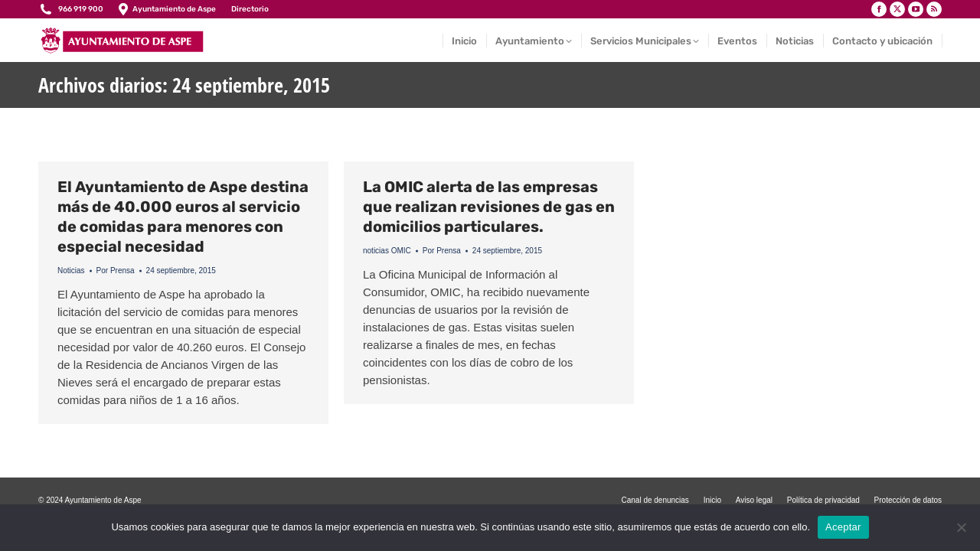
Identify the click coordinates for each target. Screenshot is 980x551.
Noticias (71, 271)
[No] (961, 527)
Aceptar (843, 527)
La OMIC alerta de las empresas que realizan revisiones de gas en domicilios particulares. (489, 207)
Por (116, 271)
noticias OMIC (387, 251)
